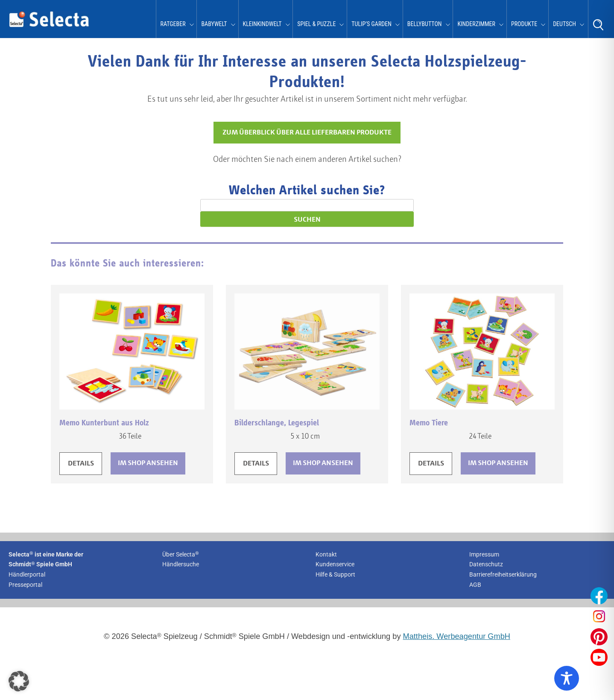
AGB (475, 585)
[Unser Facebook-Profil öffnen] (599, 596)
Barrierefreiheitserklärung (503, 574)
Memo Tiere (429, 423)
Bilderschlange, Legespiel (277, 423)
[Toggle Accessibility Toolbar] (567, 678)
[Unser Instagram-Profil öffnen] (599, 616)
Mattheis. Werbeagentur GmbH (457, 636)
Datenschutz (486, 564)
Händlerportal (27, 574)
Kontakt (326, 554)
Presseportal (25, 585)
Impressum (484, 554)
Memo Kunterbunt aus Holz (104, 423)
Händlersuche (181, 564)
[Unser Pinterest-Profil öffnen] (599, 637)
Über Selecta (181, 554)
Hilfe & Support (335, 574)
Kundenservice (335, 564)
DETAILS (81, 464)
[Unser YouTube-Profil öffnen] (599, 657)
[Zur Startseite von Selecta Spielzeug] (49, 26)
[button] (19, 681)
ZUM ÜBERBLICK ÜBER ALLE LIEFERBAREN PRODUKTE (307, 133)
